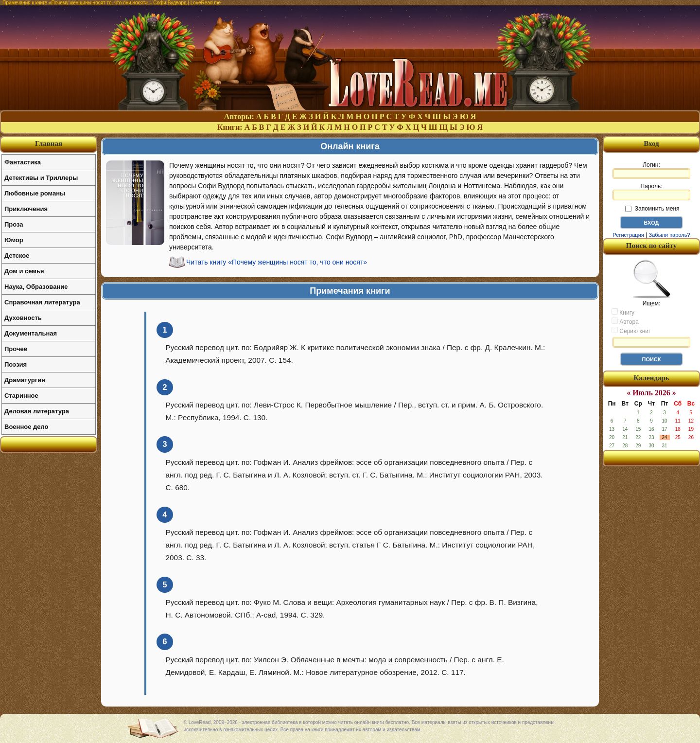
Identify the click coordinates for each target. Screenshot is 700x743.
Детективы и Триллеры (41, 178)
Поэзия (16, 364)
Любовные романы (35, 193)
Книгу (623, 312)
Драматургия (25, 380)
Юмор (14, 240)
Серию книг (631, 331)
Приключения (26, 209)
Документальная (31, 333)
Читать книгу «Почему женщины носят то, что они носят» (277, 262)
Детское (17, 256)
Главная (49, 143)
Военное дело (26, 427)
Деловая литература (37, 411)
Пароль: (651, 192)
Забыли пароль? (670, 235)
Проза (14, 224)
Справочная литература (42, 302)
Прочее (16, 349)
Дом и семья (24, 271)
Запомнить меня (652, 209)
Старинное (21, 396)
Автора (625, 321)
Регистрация (628, 235)
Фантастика (23, 162)
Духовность (23, 318)
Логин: (651, 170)
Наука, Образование (36, 287)
